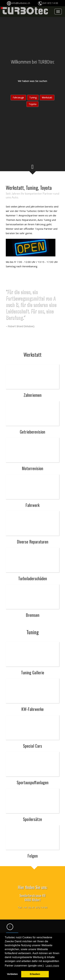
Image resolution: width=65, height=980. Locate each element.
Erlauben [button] (35, 974)
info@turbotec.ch (27, 3)
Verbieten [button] (12, 974)
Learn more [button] (52, 966)
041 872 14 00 (50, 3)
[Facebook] (10, 927)
